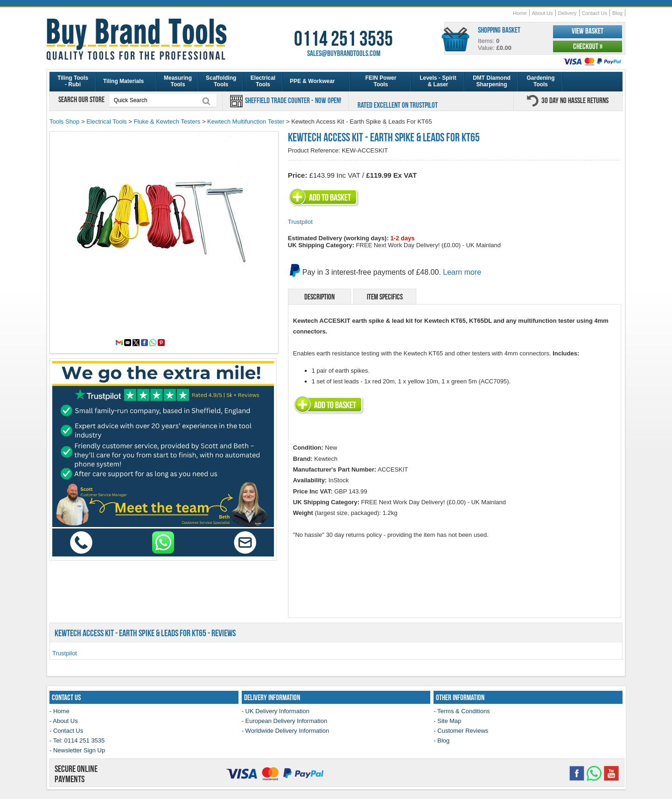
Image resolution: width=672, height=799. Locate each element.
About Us (542, 13)
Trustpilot (300, 222)
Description (319, 297)
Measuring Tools (178, 81)
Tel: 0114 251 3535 (79, 740)
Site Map (449, 721)
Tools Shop (64, 122)
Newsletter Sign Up (79, 750)
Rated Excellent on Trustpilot (398, 105)
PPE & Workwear (312, 81)
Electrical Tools (263, 81)
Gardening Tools (540, 81)
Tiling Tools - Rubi (73, 81)
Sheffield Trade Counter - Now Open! (292, 100)
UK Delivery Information (277, 711)
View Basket (588, 31)
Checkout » (588, 46)
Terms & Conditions (464, 711)
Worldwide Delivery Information (287, 731)
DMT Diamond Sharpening (492, 81)
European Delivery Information (287, 721)
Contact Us (595, 13)
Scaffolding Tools (221, 81)
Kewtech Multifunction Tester (246, 122)
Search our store (82, 99)
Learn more (462, 272)
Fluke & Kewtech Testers (167, 122)
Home (520, 13)
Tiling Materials (123, 81)
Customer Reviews (463, 731)
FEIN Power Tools (381, 81)
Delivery (567, 13)
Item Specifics (385, 297)
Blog (617, 13)
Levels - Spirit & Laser (438, 81)
